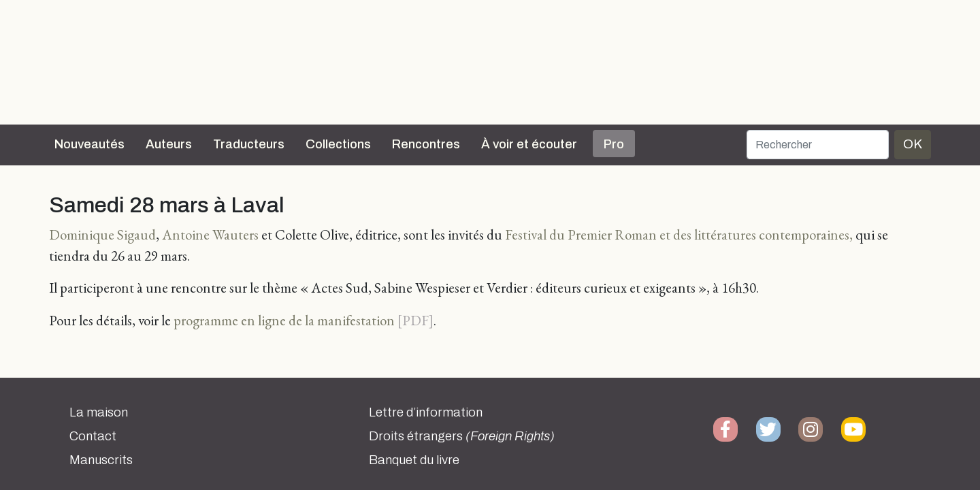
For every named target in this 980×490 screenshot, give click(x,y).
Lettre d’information (426, 412)
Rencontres (426, 144)
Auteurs (169, 144)
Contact (93, 436)
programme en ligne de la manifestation (284, 320)
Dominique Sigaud (102, 234)
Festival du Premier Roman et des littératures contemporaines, (679, 234)
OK (913, 144)
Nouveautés (89, 144)
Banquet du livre (414, 460)
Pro (614, 144)
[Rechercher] (818, 145)
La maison (99, 412)
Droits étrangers (462, 436)
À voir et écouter (529, 144)
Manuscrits (101, 460)
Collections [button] (338, 144)
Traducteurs (249, 144)
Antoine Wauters (210, 234)
